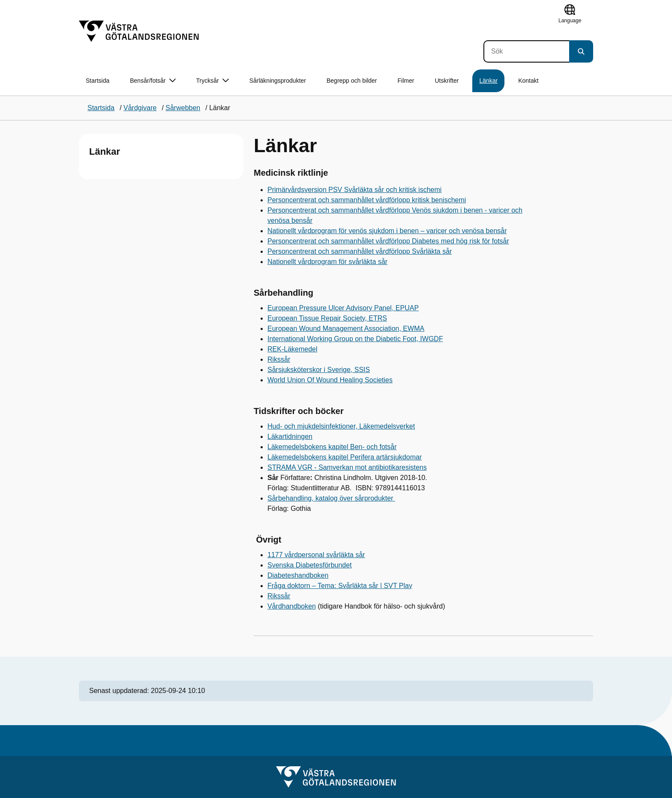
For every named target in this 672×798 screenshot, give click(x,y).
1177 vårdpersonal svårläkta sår (316, 555)
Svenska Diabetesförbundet (310, 565)
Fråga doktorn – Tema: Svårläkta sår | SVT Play (340, 586)
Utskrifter (447, 81)
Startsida (97, 81)
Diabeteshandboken (298, 575)
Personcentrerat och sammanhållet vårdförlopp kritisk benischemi (367, 200)
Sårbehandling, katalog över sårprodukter (331, 498)
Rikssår (279, 359)
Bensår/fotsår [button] (153, 81)
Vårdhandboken (292, 606)
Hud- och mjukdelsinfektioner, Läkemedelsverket (341, 426)
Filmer (406, 81)
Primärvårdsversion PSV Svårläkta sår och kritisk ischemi (354, 190)
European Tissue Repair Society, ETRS (327, 318)
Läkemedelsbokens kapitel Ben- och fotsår (332, 447)
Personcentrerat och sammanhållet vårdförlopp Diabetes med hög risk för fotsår (388, 241)
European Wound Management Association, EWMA (346, 328)
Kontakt (528, 81)
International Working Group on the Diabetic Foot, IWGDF (355, 339)
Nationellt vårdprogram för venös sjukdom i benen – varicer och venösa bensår (387, 231)
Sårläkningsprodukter (278, 81)
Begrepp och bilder (352, 81)
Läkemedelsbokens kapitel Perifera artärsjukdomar (345, 457)
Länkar (488, 81)
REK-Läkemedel (292, 349)
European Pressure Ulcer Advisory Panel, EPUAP (343, 308)
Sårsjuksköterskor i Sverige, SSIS (319, 370)
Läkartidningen (290, 436)
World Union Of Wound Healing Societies (330, 380)
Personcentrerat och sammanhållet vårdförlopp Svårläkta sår (360, 251)
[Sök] (526, 51)
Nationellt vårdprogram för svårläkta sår (327, 262)
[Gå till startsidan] (139, 31)
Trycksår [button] (213, 81)
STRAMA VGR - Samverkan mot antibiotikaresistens (347, 467)
